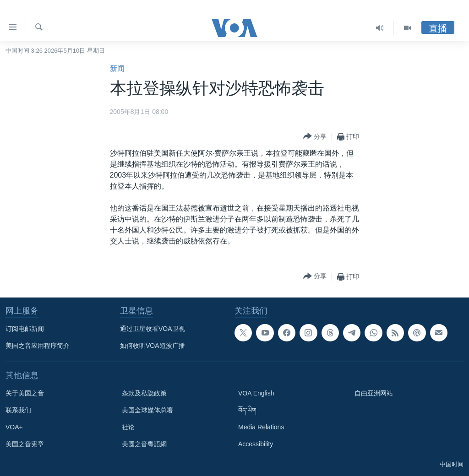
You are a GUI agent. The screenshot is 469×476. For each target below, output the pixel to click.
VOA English (256, 393)
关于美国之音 (25, 393)
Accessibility (256, 444)
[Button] (315, 137)
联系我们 (18, 410)
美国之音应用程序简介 (38, 346)
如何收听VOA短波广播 (153, 346)
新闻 (117, 68)
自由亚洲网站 (374, 393)
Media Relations (261, 427)
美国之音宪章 (25, 444)
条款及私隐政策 (144, 393)
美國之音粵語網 (144, 444)
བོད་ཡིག (247, 410)
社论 (128, 427)
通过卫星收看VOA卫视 (153, 329)
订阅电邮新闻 (25, 329)
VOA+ (14, 427)
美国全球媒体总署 (147, 410)
